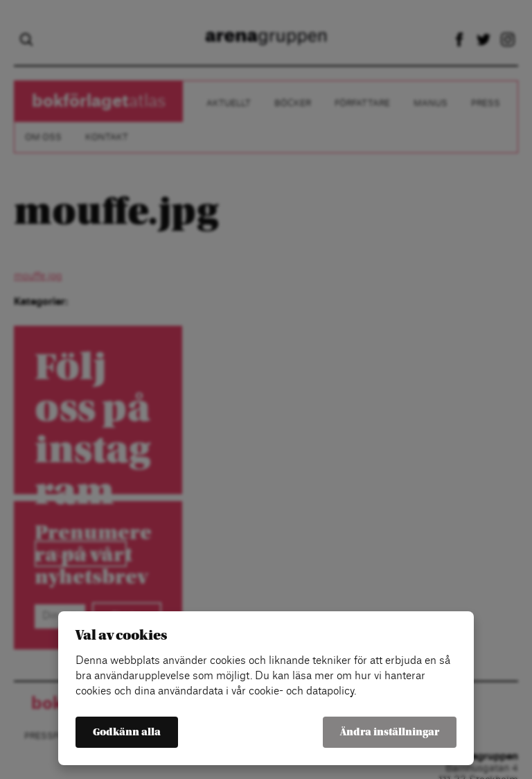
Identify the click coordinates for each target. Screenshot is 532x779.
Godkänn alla (127, 732)
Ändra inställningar (390, 732)
